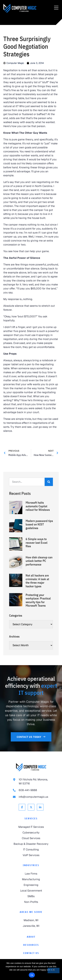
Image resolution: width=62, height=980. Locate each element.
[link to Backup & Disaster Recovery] (31, 844)
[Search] (49, 482)
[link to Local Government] (31, 891)
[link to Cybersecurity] (31, 833)
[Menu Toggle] (56, 8)
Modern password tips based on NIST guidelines (39, 524)
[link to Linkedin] (40, 807)
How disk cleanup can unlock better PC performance (39, 561)
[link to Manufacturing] (31, 879)
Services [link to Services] (31, 818)
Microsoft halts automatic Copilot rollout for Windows (38, 506)
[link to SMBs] (31, 896)
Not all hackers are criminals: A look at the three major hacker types (37, 581)
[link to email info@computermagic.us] (31, 797)
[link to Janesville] (31, 926)
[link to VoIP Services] (31, 855)
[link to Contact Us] (31, 737)
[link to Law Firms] (31, 874)
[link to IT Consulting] (31, 850)
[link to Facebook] (22, 807)
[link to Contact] (31, 953)
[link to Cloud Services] (31, 838)
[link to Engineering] (31, 885)
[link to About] (31, 937)
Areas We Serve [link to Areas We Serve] (31, 912)
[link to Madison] (31, 920)
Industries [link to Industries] (31, 865)
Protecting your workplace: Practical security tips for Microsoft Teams (38, 600)
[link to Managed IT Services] (31, 827)
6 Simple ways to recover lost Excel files (37, 543)
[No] (54, 971)
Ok (32, 975)
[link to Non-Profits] (31, 902)
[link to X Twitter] (31, 807)
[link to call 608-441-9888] (31, 790)
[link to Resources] (31, 945)
